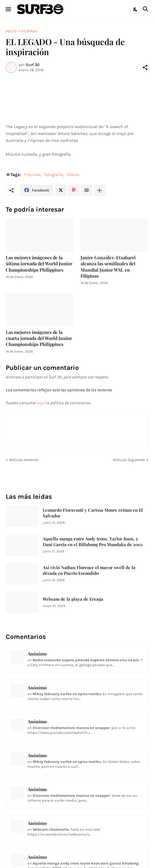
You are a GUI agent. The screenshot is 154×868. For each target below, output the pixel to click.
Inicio (11, 31)
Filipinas (29, 31)
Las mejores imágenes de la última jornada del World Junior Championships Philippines (39, 264)
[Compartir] (145, 67)
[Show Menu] (8, 9)
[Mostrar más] (100, 190)
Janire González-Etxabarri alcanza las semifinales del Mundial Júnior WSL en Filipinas (108, 267)
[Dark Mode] (136, 9)
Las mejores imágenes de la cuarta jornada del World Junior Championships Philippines (39, 338)
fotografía (53, 175)
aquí (41, 403)
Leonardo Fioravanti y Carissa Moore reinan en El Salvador (93, 513)
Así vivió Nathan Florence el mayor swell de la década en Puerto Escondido (89, 570)
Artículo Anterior (24, 460)
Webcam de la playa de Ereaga (73, 599)
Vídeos (73, 175)
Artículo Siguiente (129, 460)
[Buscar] (146, 9)
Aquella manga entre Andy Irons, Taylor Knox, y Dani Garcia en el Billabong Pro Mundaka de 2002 (93, 542)
